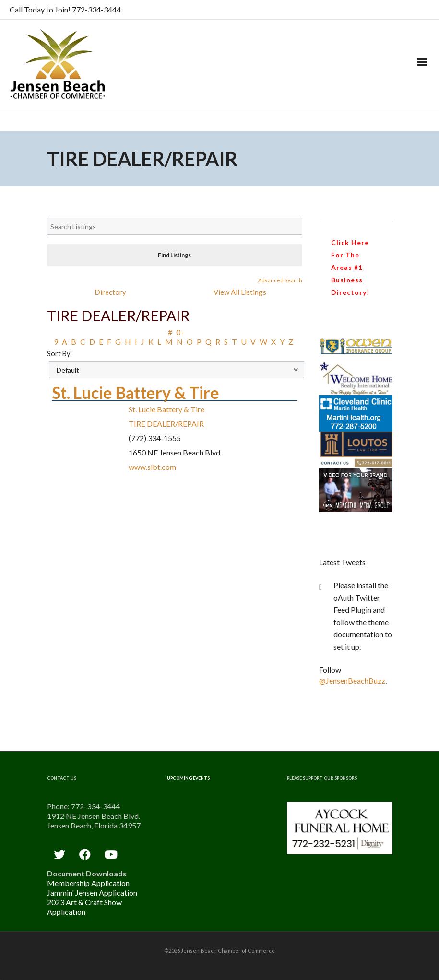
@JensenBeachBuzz (352, 681)
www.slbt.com (152, 467)
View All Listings (240, 292)
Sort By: (59, 354)
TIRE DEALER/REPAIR (166, 424)
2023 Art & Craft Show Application (84, 907)
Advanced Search (280, 280)
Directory (110, 292)
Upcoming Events (188, 778)
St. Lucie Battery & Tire (136, 392)
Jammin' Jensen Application (92, 892)
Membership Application (88, 883)
